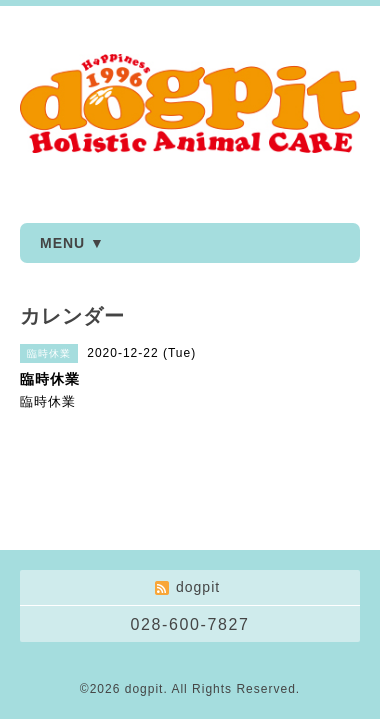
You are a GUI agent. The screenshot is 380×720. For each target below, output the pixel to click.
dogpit (144, 689)
